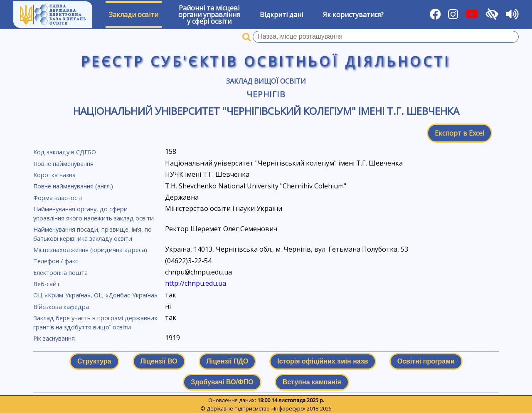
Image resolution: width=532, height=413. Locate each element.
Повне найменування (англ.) (73, 186)
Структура (94, 361)
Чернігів (266, 94)
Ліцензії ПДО (228, 361)
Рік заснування (54, 338)
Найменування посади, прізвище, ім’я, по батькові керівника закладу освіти (92, 234)
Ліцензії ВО (159, 361)
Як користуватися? (353, 15)
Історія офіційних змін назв (323, 361)
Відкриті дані (281, 15)
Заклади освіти (134, 15)
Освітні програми (426, 361)
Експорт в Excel (459, 133)
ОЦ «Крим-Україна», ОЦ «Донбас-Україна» (95, 295)
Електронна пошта (60, 273)
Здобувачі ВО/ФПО (222, 382)
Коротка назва (54, 175)
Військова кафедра (61, 307)
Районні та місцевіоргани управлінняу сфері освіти (209, 15)
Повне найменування (63, 164)
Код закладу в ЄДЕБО (65, 152)
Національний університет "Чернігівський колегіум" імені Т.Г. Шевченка (266, 111)
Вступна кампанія (312, 382)
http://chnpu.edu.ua (196, 283)
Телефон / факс (56, 261)
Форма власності (58, 198)
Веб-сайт (47, 284)
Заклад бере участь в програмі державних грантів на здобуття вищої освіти (95, 323)
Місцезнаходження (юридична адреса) (90, 250)
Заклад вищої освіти (266, 81)
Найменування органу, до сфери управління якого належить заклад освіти (94, 214)
